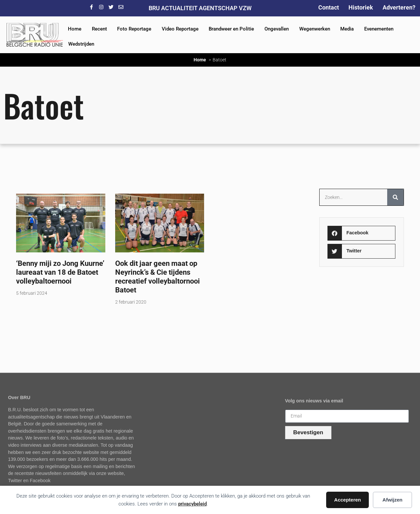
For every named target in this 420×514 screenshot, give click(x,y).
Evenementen (379, 29)
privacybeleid (192, 504)
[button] (361, 233)
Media (347, 29)
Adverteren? (399, 7)
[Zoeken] (395, 197)
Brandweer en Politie (231, 29)
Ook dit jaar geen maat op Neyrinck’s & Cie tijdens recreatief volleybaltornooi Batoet (157, 277)
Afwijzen (393, 500)
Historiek (361, 7)
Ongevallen (277, 29)
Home (75, 29)
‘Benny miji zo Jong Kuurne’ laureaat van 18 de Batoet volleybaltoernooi (60, 272)
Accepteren (347, 500)
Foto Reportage (134, 29)
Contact (329, 7)
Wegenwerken (315, 29)
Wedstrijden (81, 44)
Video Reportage (180, 29)
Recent (99, 29)
